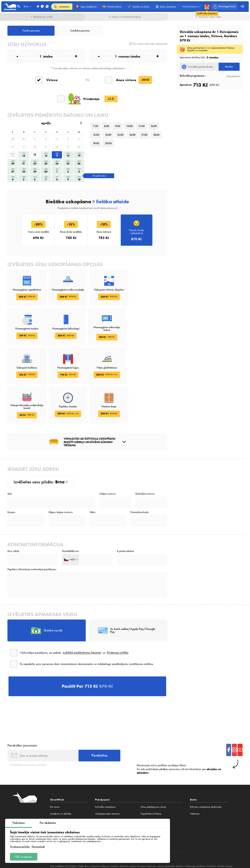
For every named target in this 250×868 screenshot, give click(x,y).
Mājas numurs (107, 458)
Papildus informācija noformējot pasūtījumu (32, 534)
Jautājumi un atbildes (61, 779)
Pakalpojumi (102, 765)
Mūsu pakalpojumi (59, 792)
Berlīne (180, 831)
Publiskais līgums (172, 844)
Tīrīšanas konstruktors (106, 813)
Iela (10, 458)
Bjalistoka (170, 831)
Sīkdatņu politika (224, 844)
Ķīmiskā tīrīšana (103, 786)
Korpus (11, 477)
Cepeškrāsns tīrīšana (151, 779)
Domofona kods (140, 477)
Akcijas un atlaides (59, 799)
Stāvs (93, 477)
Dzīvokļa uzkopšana (105, 772)
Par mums (55, 772)
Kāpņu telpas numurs (61, 477)
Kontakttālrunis (71, 515)
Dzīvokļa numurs (145, 458)
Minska (221, 831)
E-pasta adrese (125, 515)
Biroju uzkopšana (104, 799)
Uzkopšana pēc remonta (107, 779)
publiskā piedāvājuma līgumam (82, 617)
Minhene (201, 831)
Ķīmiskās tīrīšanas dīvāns (153, 786)
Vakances (55, 813)
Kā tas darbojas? (233, 76)
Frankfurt (211, 831)
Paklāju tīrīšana (148, 792)
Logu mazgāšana (103, 792)
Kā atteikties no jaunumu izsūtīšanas (29, 730)
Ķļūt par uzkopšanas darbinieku (206, 772)
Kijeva (229, 831)
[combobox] (71, 524)
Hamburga (190, 831)
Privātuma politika (20, 846)
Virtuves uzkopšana (105, 806)
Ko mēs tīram (57, 806)
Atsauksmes (56, 786)
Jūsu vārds (13, 515)
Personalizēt (38, 846)
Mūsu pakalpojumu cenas (153, 772)
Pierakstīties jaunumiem (22, 710)
